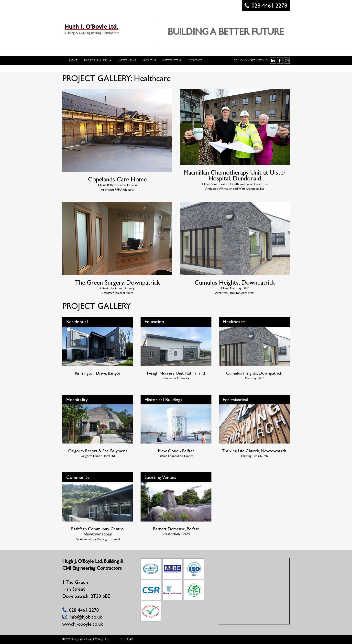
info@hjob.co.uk (86, 617)
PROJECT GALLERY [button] (98, 60)
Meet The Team (172, 60)
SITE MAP (127, 639)
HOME (73, 60)
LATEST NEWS (127, 60)
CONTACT (195, 60)
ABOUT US (149, 60)
